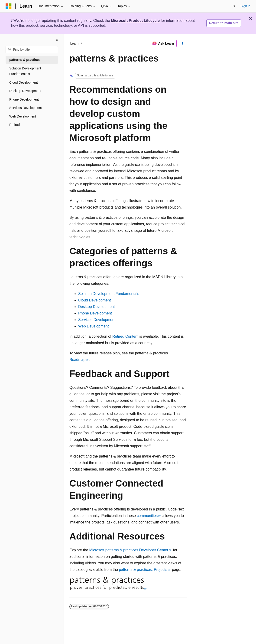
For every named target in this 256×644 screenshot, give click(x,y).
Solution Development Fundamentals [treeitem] (25, 71)
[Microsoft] (9, 6)
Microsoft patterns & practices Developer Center (129, 550)
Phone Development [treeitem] (24, 99)
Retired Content (125, 336)
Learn (75, 43)
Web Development (93, 326)
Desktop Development (96, 307)
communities (147, 516)
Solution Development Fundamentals (109, 294)
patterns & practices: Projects (143, 570)
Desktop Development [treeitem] (25, 91)
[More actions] (183, 43)
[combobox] (32, 50)
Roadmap (77, 360)
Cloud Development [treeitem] (24, 82)
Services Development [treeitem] (26, 108)
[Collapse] (57, 40)
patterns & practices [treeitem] (25, 60)
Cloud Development (95, 300)
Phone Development (95, 313)
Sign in (245, 6)
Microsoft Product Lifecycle (135, 21)
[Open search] (234, 6)
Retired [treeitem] (15, 125)
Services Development (97, 320)
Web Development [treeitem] (23, 116)
